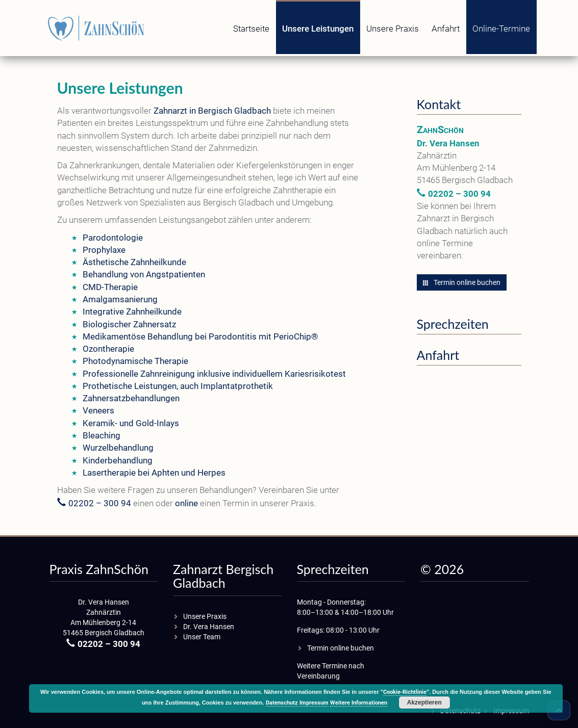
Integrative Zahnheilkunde (132, 311)
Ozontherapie (108, 349)
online (186, 503)
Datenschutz (282, 703)
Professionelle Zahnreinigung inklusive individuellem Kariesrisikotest (214, 374)
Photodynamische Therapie (135, 361)
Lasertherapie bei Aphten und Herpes (154, 473)
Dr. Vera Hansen (209, 627)
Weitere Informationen (359, 703)
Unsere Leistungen (318, 29)
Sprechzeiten (453, 324)
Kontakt (439, 104)
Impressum (314, 703)
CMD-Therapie (110, 287)
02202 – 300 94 (100, 503)
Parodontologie (113, 238)
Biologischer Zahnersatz (129, 324)
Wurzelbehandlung (118, 448)
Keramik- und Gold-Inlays (131, 423)
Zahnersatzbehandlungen (131, 398)
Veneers (98, 410)
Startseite (251, 29)
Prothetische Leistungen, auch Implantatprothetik (178, 386)
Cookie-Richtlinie (405, 692)
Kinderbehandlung (118, 460)
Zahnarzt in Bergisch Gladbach (212, 111)
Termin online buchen (462, 282)
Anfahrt (446, 29)
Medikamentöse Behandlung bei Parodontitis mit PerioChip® (200, 336)
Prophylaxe (104, 250)
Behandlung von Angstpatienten (144, 274)
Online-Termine (501, 29)
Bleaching (102, 435)
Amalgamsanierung (120, 299)
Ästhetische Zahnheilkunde (134, 262)
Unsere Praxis (393, 29)
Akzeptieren (424, 703)
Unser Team (202, 637)
